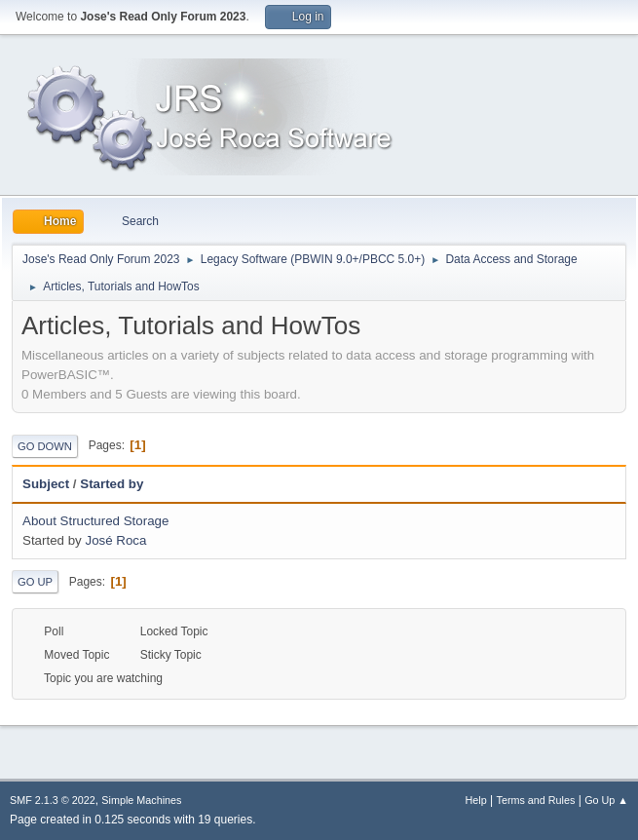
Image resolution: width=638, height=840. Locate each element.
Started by (120, 484)
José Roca (115, 540)
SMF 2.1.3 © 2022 (53, 800)
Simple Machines (141, 800)
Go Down (45, 446)
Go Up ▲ (606, 800)
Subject (46, 484)
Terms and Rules (536, 800)
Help (476, 800)
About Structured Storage (95, 521)
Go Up (35, 582)
